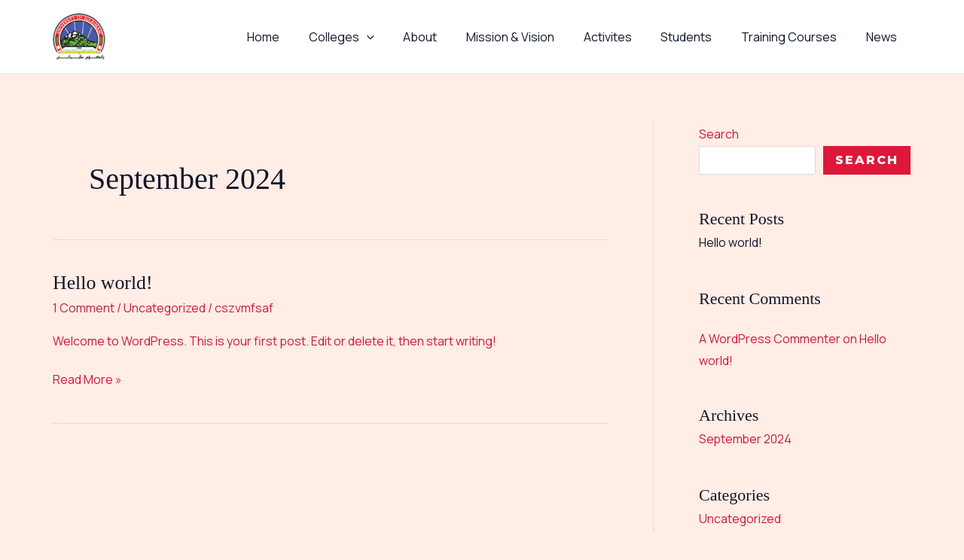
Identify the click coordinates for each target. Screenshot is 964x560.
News (884, 37)
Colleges (374, 37)
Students (699, 37)
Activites (625, 37)
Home (301, 37)
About (448, 37)
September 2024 (746, 438)
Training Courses (796, 37)
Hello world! (103, 283)
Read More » (87, 379)
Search (719, 134)
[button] (399, 37)
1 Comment (84, 308)
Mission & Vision (533, 37)
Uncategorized (165, 308)
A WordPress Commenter (770, 338)
